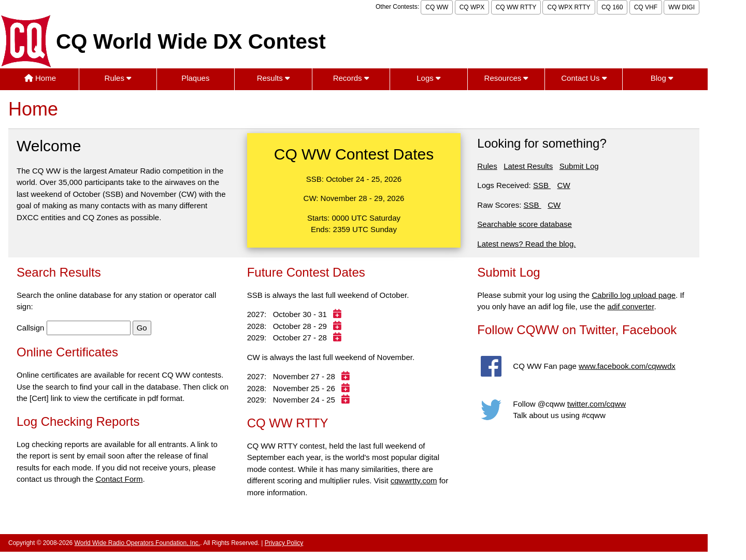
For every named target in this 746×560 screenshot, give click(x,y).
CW (564, 185)
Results (273, 78)
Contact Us (584, 78)
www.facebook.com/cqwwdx (627, 366)
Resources (506, 78)
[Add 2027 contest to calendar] (339, 314)
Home (40, 78)
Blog (662, 78)
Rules (118, 78)
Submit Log (579, 166)
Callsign (30, 328)
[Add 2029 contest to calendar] (339, 338)
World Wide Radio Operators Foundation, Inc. (138, 543)
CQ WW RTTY (516, 7)
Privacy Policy (284, 543)
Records (351, 78)
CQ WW (437, 7)
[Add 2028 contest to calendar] (339, 326)
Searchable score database (525, 224)
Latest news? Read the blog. (526, 244)
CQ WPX (472, 7)
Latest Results (528, 166)
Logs (428, 78)
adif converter (630, 306)
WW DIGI (682, 7)
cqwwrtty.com (414, 480)
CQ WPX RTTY (569, 7)
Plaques (195, 78)
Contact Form (119, 479)
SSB (542, 185)
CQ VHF (646, 7)
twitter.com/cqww (597, 404)
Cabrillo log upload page (634, 295)
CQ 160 (612, 7)
